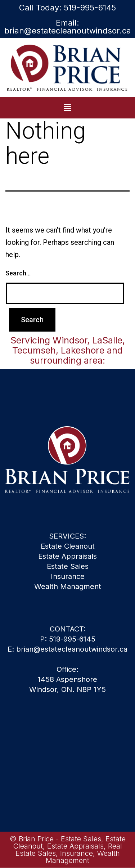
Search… (18, 273)
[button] (67, 108)
